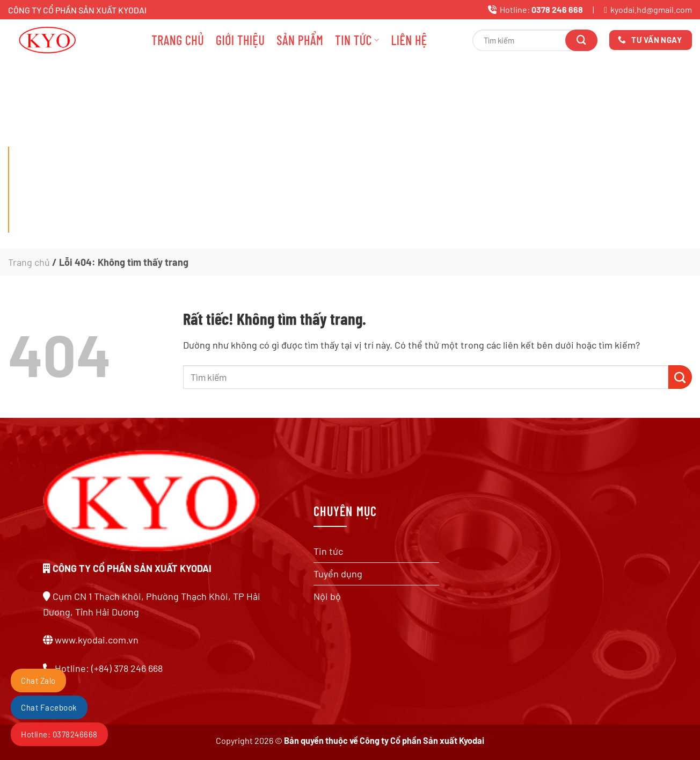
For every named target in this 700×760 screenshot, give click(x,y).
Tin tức (357, 40)
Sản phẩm (300, 40)
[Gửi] (581, 40)
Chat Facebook (49, 707)
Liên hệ (409, 40)
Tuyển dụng (338, 574)
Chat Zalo (38, 681)
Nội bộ (327, 596)
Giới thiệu (240, 40)
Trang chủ (178, 40)
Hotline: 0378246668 (59, 734)
